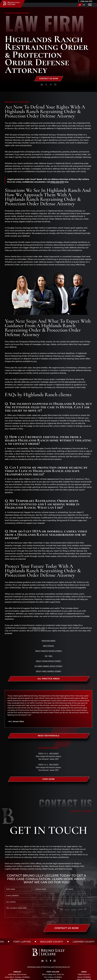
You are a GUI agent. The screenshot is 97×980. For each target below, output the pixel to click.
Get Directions (17, 959)
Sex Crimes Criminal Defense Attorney (48, 666)
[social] (42, 85)
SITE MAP (57, 977)
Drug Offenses (48, 646)
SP (84, 5)
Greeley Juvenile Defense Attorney (48, 661)
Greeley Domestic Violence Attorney (49, 651)
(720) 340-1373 (85, 1)
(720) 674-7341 (39, 628)
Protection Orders (49, 641)
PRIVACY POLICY (44, 977)
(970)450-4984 (53, 962)
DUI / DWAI (49, 656)
